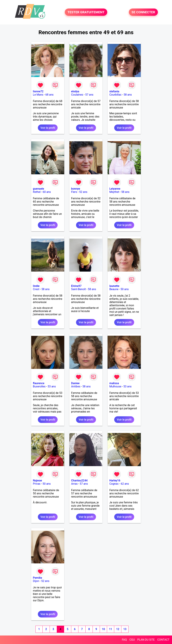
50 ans (125, 289)
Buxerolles (39, 386)
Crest (36, 289)
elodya (75, 91)
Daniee (75, 383)
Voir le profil (48, 128)
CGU (132, 640)
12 (118, 629)
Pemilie (37, 578)
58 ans (128, 95)
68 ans (49, 95)
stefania (114, 91)
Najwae (37, 480)
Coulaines (77, 95)
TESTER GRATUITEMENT (86, 12)
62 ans (125, 484)
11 (111, 629)
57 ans (89, 95)
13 (125, 629)
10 (103, 629)
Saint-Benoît (78, 289)
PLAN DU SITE (146, 640)
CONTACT (163, 640)
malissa (114, 383)
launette (114, 286)
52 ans (83, 192)
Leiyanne (115, 189)
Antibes (76, 386)
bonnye (76, 189)
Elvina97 (76, 286)
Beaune (114, 289)
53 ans (52, 386)
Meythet (114, 192)
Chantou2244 (79, 480)
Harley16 (115, 480)
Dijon (36, 581)
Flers (74, 192)
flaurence (39, 383)
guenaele (38, 189)
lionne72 (38, 91)
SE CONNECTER (143, 12)
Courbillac (115, 95)
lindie (36, 286)
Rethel (37, 192)
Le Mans (38, 95)
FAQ (124, 640)
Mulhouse (115, 386)
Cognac (114, 484)
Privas (37, 484)
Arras (74, 484)
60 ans (47, 192)
